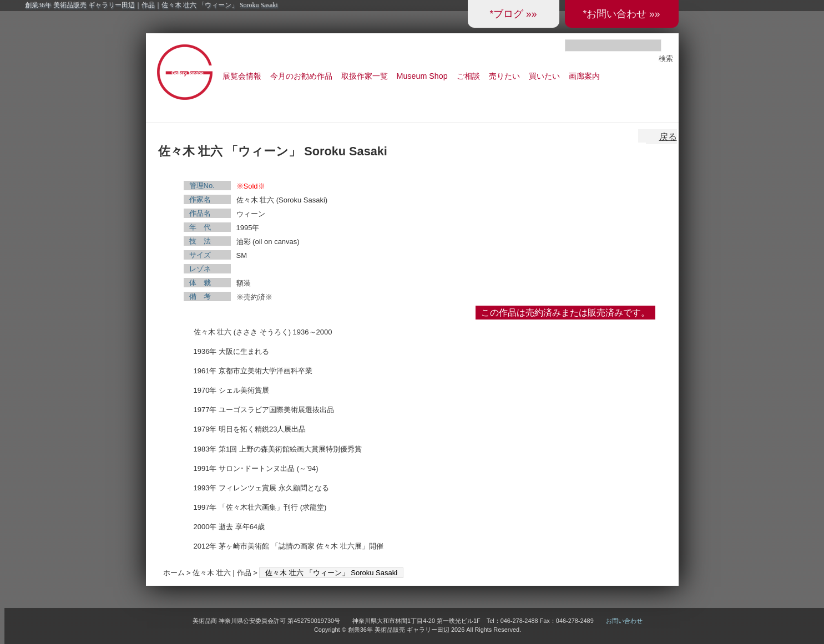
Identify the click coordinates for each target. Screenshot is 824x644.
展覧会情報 (242, 76)
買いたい (544, 76)
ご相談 (468, 76)
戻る (668, 137)
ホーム (174, 573)
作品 (244, 573)
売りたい (504, 76)
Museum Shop (422, 76)
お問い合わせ (624, 621)
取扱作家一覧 (365, 76)
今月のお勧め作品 (301, 76)
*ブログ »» (513, 14)
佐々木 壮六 (212, 573)
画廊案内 (584, 76)
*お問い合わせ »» (621, 14)
